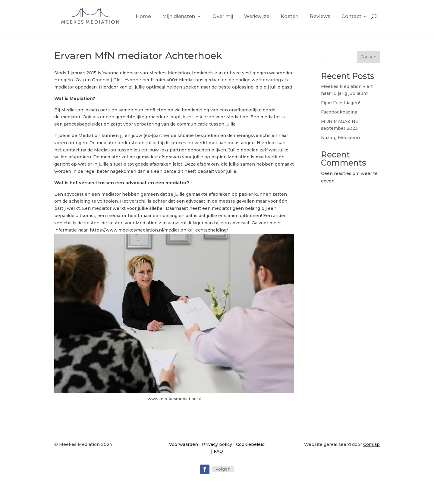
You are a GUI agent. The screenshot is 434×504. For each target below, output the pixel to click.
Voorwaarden (184, 444)
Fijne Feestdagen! (340, 103)
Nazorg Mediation (340, 138)
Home (143, 16)
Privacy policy (217, 444)
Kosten (289, 16)
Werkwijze (257, 16)
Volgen (223, 469)
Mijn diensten (179, 16)
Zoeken (368, 57)
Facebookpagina (339, 112)
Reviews (320, 16)
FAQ (218, 451)
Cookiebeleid (250, 444)
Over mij (223, 16)
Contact (351, 16)
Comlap (371, 444)
